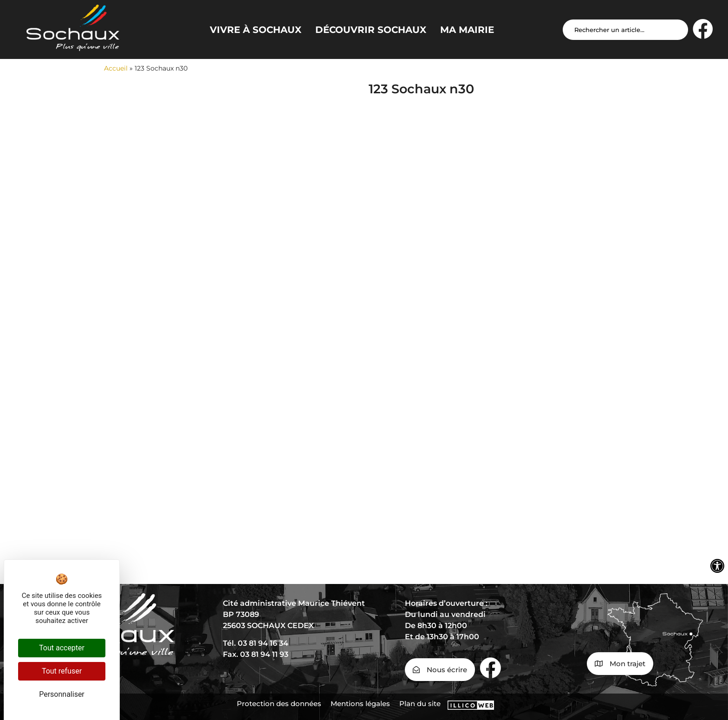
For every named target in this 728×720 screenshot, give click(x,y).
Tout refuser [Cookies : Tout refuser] (62, 671)
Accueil (116, 68)
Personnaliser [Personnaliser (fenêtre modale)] (62, 694)
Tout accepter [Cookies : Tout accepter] (62, 648)
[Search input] (625, 30)
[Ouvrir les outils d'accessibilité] (717, 566)
